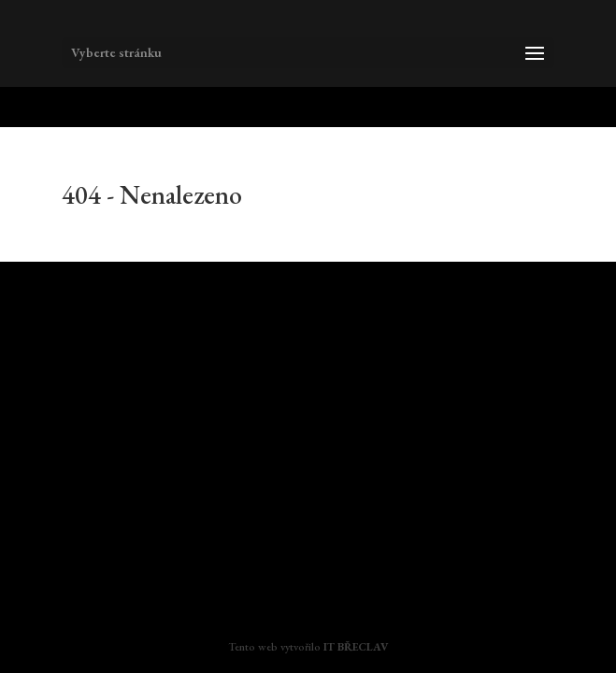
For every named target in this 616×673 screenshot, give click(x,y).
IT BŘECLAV (356, 647)
